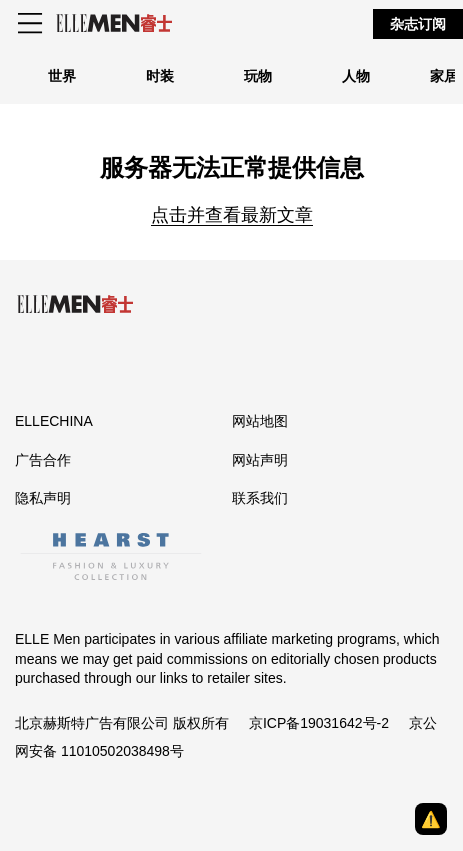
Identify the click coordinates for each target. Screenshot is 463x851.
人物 (356, 76)
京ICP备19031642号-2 (319, 723)
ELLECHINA (54, 421)
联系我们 (260, 498)
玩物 (258, 76)
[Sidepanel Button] (32, 24)
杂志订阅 (418, 24)
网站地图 (260, 421)
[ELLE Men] (114, 23)
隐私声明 (43, 498)
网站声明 (260, 460)
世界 (62, 76)
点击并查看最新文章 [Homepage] (232, 215)
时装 (160, 76)
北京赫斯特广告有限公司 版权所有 (122, 723)
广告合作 (43, 460)
